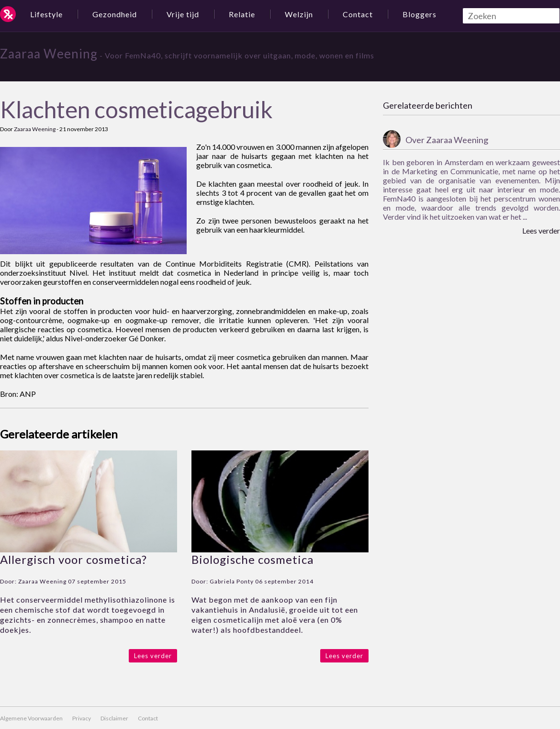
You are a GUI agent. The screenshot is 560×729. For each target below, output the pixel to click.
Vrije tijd (183, 14)
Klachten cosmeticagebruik (136, 109)
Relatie (242, 14)
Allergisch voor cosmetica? (73, 559)
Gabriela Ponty (232, 581)
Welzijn (299, 14)
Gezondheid (115, 14)
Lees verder (153, 656)
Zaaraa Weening (49, 54)
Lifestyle (46, 14)
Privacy (82, 718)
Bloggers (420, 14)
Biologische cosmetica (252, 559)
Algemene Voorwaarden (31, 718)
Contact (358, 14)
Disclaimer (114, 718)
